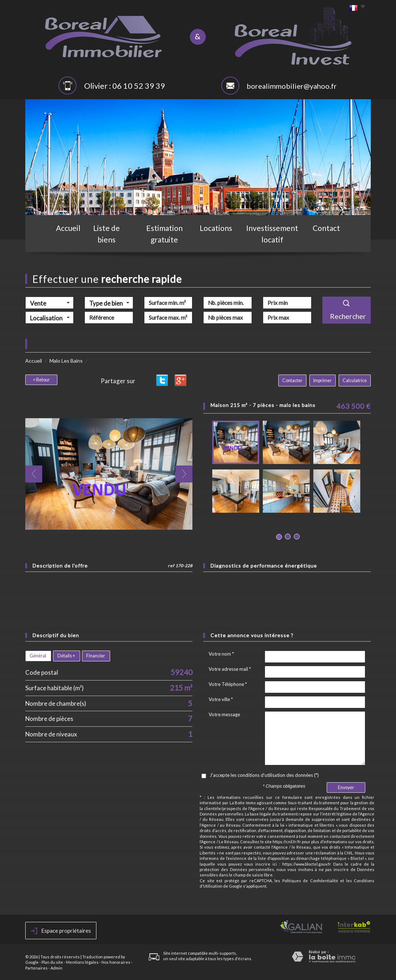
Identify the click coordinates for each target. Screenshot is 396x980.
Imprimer (323, 380)
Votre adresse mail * (230, 669)
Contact (330, 241)
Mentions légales (82, 962)
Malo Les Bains (66, 361)
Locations (219, 241)
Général (38, 656)
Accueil (65, 241)
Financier (96, 656)
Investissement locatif (275, 241)
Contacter (292, 380)
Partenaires (36, 968)
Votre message (224, 714)
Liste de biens (108, 241)
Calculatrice (355, 380)
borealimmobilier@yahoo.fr (292, 86)
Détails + (66, 656)
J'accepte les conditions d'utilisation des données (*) (264, 775)
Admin (56, 968)
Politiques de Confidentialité (310, 881)
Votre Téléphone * (228, 684)
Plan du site (52, 962)
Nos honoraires (116, 962)
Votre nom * (221, 654)
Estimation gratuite (165, 241)
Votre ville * (221, 699)
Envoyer (346, 787)
